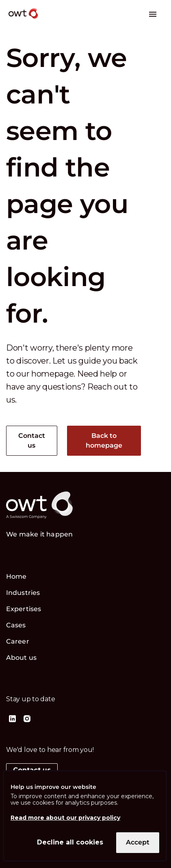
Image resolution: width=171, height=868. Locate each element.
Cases (16, 625)
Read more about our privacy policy (65, 818)
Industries (23, 593)
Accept (138, 842)
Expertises (24, 609)
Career (18, 641)
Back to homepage (104, 440)
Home (16, 576)
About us (21, 658)
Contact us (32, 440)
